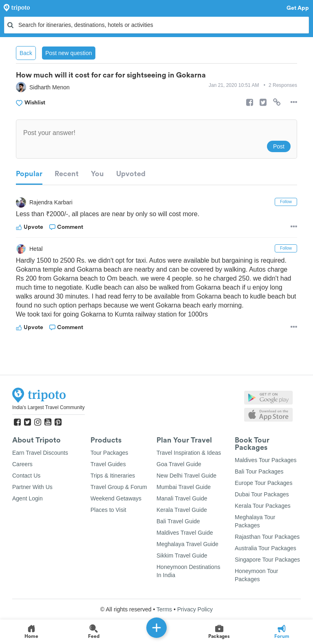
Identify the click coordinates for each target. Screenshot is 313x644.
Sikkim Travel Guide (182, 555)
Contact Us (26, 476)
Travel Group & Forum (119, 487)
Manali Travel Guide (182, 498)
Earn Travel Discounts (40, 453)
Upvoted (131, 174)
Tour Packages (109, 453)
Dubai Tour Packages (262, 494)
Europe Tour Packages (263, 483)
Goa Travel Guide (179, 464)
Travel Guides (108, 464)
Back (26, 53)
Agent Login (28, 498)
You (97, 174)
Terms (164, 609)
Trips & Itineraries (113, 476)
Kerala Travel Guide (182, 510)
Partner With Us (32, 487)
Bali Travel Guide (178, 521)
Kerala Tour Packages (263, 506)
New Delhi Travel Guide (186, 476)
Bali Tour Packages (259, 471)
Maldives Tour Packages (266, 460)
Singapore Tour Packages (267, 560)
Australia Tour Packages (266, 548)
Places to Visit (108, 510)
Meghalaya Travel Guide (187, 544)
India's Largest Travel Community (48, 407)
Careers (22, 464)
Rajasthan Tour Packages (267, 537)
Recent (67, 174)
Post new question (68, 53)
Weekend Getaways (116, 498)
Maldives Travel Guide (185, 533)
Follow (286, 202)
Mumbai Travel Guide (184, 487)
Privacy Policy (195, 609)
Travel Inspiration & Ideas (189, 453)
